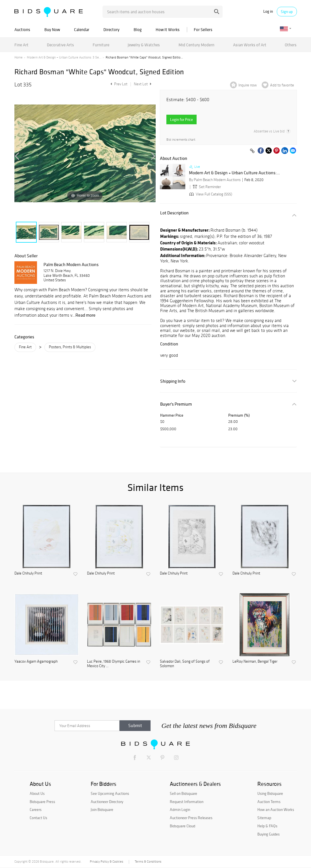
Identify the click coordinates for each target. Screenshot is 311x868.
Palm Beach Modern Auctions (71, 264)
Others (291, 45)
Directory (111, 30)
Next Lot (143, 84)
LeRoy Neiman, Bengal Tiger (255, 662)
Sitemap (264, 818)
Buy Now (52, 30)
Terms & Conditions (148, 862)
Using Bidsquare (270, 793)
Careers (36, 810)
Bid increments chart (181, 140)
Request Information (187, 802)
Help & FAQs (267, 826)
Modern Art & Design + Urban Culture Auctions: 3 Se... (64, 57)
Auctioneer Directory (107, 802)
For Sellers (203, 30)
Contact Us (38, 818)
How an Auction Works (276, 810)
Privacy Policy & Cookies (106, 862)
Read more (85, 315)
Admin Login (180, 810)
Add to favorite (282, 85)
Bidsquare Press (42, 802)
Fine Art (21, 45)
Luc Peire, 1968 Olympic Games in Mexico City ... (114, 664)
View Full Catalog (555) (210, 194)
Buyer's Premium (176, 404)
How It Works (168, 30)
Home (19, 57)
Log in (268, 11)
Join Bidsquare (102, 810)
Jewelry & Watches (144, 45)
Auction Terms (269, 802)
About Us (37, 793)
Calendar (82, 30)
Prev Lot (118, 84)
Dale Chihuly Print (28, 573)
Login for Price (181, 119)
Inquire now (248, 85)
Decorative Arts (60, 45)
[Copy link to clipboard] (253, 151)
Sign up (287, 12)
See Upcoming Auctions (110, 793)
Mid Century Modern (196, 45)
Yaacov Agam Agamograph (36, 662)
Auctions (22, 30)
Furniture (101, 45)
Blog (138, 30)
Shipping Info (173, 381)
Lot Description (174, 213)
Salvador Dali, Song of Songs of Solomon (185, 664)
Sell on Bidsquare (183, 793)
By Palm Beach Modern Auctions (215, 180)
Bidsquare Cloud (182, 826)
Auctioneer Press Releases (191, 818)
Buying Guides (268, 834)
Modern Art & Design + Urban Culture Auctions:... (234, 173)
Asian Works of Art (250, 45)
